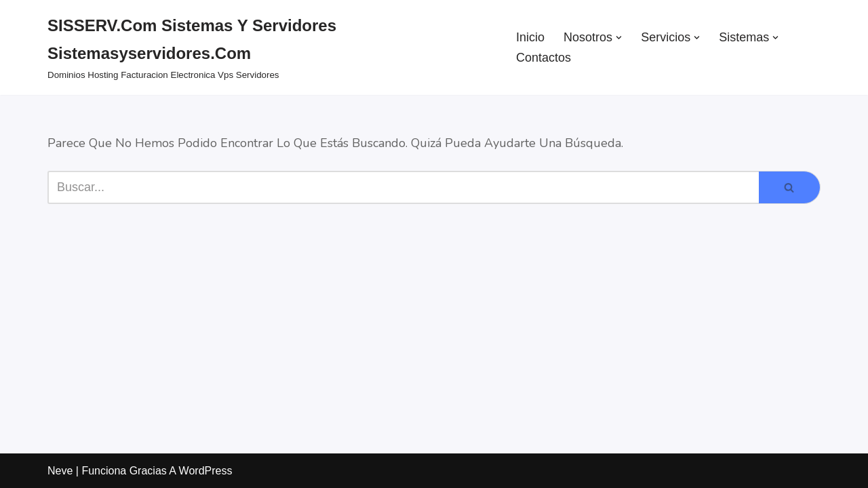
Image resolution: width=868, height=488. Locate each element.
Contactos (544, 58)
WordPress (206, 471)
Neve (60, 471)
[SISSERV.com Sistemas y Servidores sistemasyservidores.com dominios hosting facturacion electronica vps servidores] (270, 47)
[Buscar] (403, 187)
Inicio (530, 37)
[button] (619, 38)
